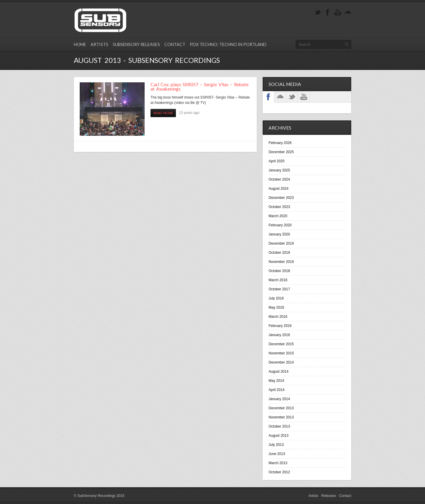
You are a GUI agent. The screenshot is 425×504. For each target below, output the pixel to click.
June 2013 (277, 454)
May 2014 (276, 381)
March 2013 (278, 463)
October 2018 (279, 271)
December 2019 (281, 243)
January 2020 (279, 234)
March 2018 (278, 280)
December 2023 (281, 198)
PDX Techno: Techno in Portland (228, 44)
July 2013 (276, 445)
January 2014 (279, 399)
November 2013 (281, 417)
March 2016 (278, 317)
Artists (99, 44)
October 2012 (279, 472)
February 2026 (280, 143)
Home (80, 44)
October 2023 (279, 207)
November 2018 (281, 262)
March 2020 (278, 216)
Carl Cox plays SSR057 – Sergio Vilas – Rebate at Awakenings (200, 87)
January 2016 (279, 335)
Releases (329, 496)
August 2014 (278, 372)
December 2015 (281, 344)
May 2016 (276, 307)
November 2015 (281, 353)
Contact (175, 44)
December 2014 (281, 362)
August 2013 (278, 436)
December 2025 (281, 152)
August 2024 (278, 189)
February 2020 (280, 225)
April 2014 (277, 390)
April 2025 (277, 161)
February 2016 (280, 326)
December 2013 (281, 408)
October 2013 (279, 426)
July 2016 (276, 298)
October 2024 (279, 179)
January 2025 (279, 170)
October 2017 (279, 289)
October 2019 (279, 253)
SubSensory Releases (136, 44)
